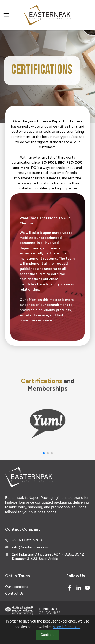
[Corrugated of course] (50, 611)
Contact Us (14, 593)
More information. (66, 627)
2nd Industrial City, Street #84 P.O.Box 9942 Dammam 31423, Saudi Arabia (48, 557)
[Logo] (48, 15)
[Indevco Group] (19, 610)
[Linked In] (79, 588)
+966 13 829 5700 (27, 540)
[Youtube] (87, 588)
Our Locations (16, 587)
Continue (47, 635)
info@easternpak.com (30, 547)
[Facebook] (70, 588)
